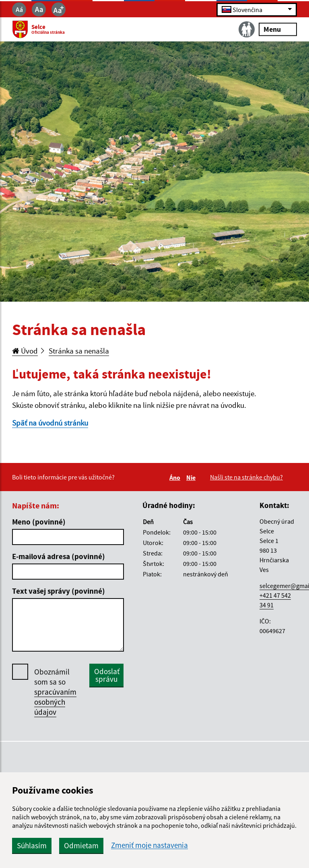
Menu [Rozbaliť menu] (278, 29)
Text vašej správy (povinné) (59, 591)
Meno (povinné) (39, 522)
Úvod (25, 351)
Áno (176, 477)
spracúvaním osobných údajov (55, 702)
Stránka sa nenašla (79, 351)
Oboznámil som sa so (55, 692)
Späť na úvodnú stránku (50, 423)
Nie (192, 477)
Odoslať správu (107, 675)
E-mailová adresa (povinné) (59, 556)
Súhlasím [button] (32, 845)
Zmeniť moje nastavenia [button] (149, 845)
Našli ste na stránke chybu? (246, 477)
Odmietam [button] (81, 845)
